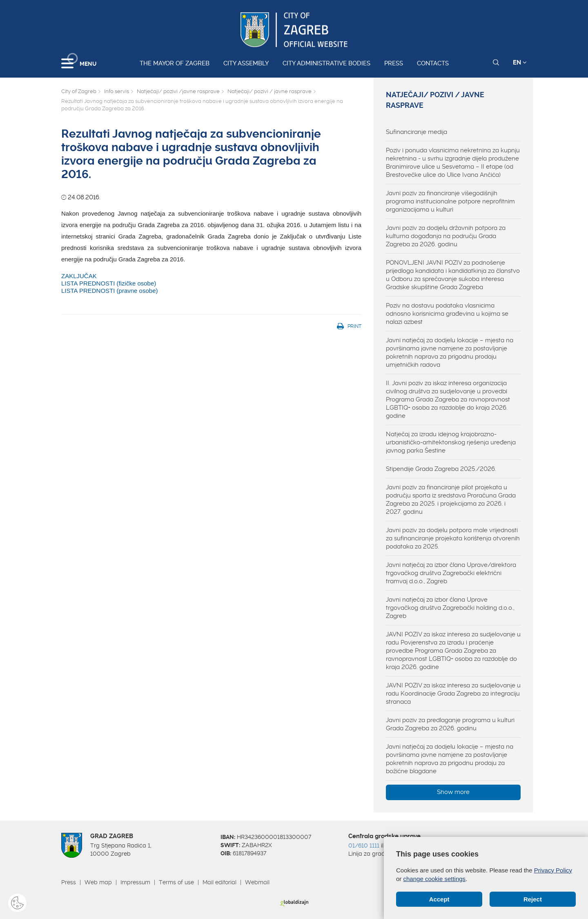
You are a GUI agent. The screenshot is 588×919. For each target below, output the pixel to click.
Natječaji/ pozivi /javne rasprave (178, 91)
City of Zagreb (79, 91)
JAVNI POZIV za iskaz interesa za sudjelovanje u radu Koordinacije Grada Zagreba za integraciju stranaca (453, 694)
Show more (453, 792)
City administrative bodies (326, 63)
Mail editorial (219, 882)
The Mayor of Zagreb (175, 63)
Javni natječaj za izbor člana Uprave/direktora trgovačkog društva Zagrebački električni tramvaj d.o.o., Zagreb (451, 573)
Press (394, 63)
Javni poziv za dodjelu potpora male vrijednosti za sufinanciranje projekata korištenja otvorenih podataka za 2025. (453, 538)
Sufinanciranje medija (416, 132)
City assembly (246, 63)
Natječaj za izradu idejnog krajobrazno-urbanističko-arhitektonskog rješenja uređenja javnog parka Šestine (451, 442)
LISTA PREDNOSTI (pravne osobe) (109, 291)
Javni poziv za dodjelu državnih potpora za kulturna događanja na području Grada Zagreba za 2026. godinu (446, 236)
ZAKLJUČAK (79, 276)
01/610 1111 (364, 845)
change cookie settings (435, 879)
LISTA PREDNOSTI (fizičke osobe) (109, 283)
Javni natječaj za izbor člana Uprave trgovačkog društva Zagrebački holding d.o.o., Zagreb (450, 608)
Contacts (433, 63)
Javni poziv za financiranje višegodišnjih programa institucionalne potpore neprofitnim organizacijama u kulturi (450, 201)
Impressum (135, 882)
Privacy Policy (553, 870)
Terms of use (176, 882)
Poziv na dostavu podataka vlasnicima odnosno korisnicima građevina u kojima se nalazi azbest (447, 314)
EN (520, 62)
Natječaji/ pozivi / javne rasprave (269, 91)
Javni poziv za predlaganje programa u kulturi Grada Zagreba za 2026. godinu (450, 724)
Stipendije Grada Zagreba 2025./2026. (441, 469)
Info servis (117, 91)
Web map (98, 882)
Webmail (257, 882)
